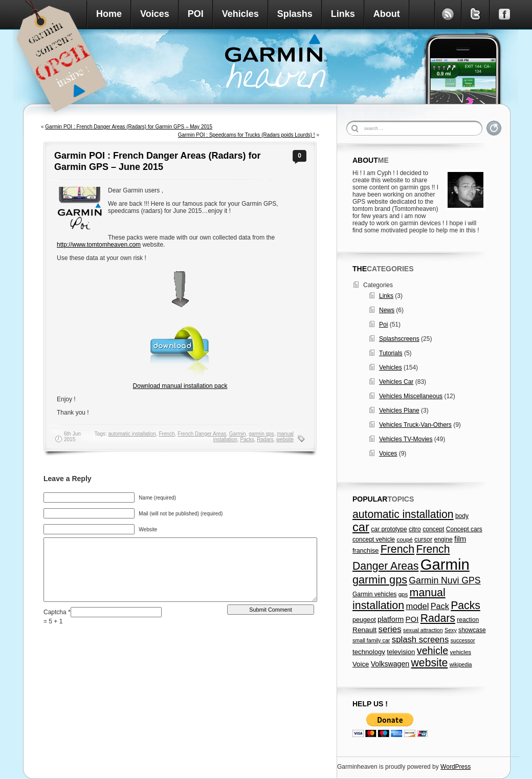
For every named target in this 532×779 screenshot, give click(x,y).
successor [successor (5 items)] (463, 640)
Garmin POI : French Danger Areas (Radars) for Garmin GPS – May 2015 (129, 127)
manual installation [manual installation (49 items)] (399, 599)
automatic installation (132, 434)
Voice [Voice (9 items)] (361, 664)
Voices (155, 14)
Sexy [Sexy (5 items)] (451, 630)
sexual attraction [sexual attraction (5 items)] (423, 630)
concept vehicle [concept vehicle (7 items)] (374, 539)
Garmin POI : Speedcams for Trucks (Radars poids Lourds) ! (247, 135)
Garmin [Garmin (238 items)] (445, 564)
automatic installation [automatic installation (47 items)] (403, 514)
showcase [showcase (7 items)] (472, 630)
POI (196, 14)
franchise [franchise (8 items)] (365, 551)
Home (109, 14)
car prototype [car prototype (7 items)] (389, 529)
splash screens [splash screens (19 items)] (420, 640)
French (167, 434)
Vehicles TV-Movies (406, 439)
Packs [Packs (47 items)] (465, 605)
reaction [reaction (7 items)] (468, 620)
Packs (247, 439)
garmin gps (261, 434)
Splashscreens (399, 339)
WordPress (456, 767)
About (387, 14)
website (285, 439)
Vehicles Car (396, 382)
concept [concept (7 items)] (433, 529)
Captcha (56, 612)
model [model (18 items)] (417, 606)
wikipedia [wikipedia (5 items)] (461, 664)
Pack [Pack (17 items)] (440, 606)
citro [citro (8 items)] (415, 529)
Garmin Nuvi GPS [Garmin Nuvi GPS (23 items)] (445, 580)
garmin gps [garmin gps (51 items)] (380, 580)
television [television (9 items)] (401, 652)
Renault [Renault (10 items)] (364, 630)
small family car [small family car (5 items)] (371, 640)
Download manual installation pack (180, 386)
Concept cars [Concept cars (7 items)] (464, 529)
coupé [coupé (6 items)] (404, 539)
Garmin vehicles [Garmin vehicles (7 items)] (374, 594)
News (387, 310)
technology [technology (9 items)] (369, 652)
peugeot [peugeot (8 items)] (364, 620)
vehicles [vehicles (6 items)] (461, 652)
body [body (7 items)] (462, 516)
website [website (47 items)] (430, 663)
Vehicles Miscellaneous (411, 396)
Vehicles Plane (399, 410)
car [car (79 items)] (361, 527)
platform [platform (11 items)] (391, 619)
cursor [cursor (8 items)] (423, 539)
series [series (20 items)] (390, 629)
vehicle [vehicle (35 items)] (433, 651)
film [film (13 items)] (460, 539)
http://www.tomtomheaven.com (99, 245)
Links (343, 14)
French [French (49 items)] (398, 549)
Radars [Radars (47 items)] (438, 618)
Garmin (238, 434)
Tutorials (391, 353)
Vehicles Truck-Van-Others (415, 425)
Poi (383, 324)
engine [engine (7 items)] (443, 539)
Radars (265, 439)
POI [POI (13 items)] (412, 619)
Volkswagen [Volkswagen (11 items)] (390, 664)
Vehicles (240, 14)
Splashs (295, 14)
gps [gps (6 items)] (403, 594)
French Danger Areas (202, 434)
